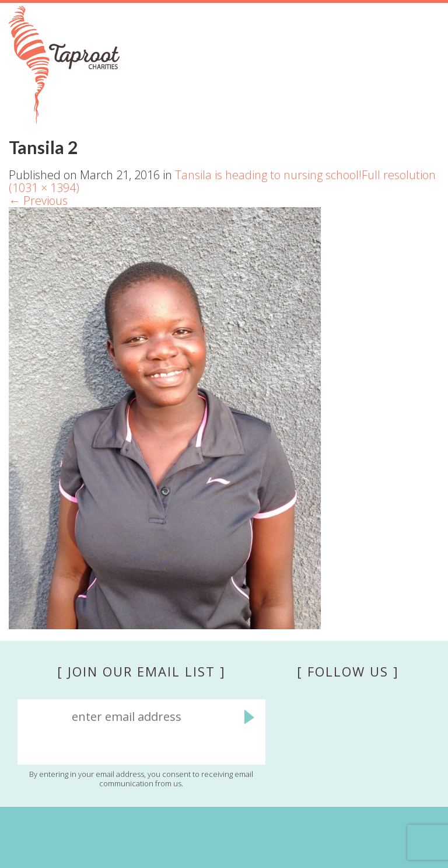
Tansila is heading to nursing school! (268, 175)
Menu (425, 94)
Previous (38, 201)
